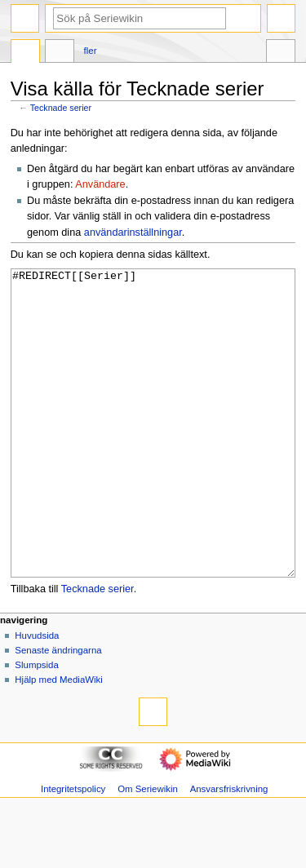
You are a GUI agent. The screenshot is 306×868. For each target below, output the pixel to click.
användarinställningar (133, 232)
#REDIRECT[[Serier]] (153, 454)
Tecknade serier (61, 108)
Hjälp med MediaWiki (59, 741)
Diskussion (60, 53)
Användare (100, 184)
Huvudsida (37, 697)
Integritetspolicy (73, 850)
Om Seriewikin (148, 850)
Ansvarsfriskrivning (229, 850)
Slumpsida (36, 726)
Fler (91, 51)
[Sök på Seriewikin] (140, 18)
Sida (25, 53)
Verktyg (281, 53)
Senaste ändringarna (58, 711)
